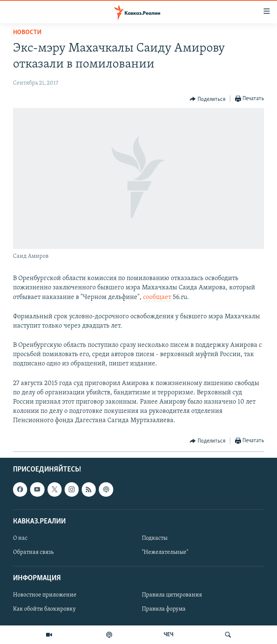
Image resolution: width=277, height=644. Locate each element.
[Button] (208, 99)
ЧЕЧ (169, 635)
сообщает (157, 297)
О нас (20, 538)
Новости (27, 32)
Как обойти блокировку (44, 609)
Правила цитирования (172, 595)
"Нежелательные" (165, 552)
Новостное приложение (45, 595)
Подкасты (155, 538)
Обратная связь (33, 552)
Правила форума (164, 609)
